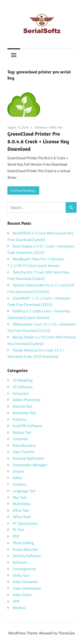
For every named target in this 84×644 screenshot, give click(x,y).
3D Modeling (23, 380)
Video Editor (22, 595)
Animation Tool (24, 413)
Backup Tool (22, 432)
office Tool (21, 510)
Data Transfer (24, 452)
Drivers (18, 471)
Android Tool (22, 406)
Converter (20, 439)
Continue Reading (22, 190)
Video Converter (25, 582)
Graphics (19, 484)
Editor (17, 478)
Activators (21, 393)
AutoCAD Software (27, 426)
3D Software (23, 387)
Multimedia (22, 504)
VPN (16, 601)
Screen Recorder (26, 549)
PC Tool (18, 530)
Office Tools (22, 517)
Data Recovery (24, 445)
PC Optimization (25, 523)
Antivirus (20, 419)
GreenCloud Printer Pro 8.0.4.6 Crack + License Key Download (38, 141)
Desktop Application (28, 458)
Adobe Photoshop (27, 400)
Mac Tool (20, 497)
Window (19, 608)
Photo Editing (23, 543)
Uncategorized (24, 569)
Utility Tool (56, 127)
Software (40, 127)
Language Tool (24, 491)
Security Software (27, 556)
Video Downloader (27, 588)
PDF (16, 536)
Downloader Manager (30, 465)
